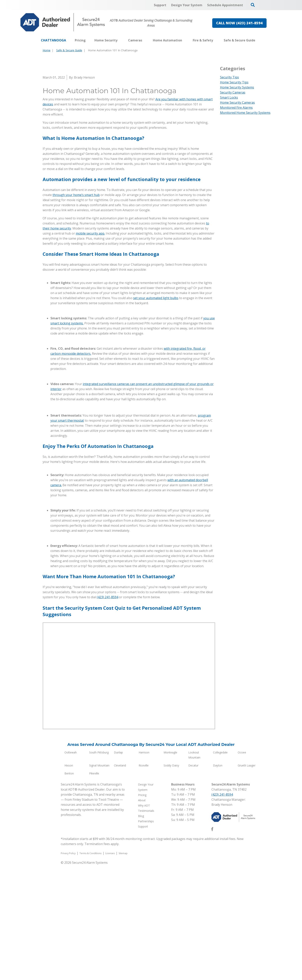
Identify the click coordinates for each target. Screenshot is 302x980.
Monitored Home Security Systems (245, 113)
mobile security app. (90, 348)
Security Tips (229, 77)
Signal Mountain (99, 880)
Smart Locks (229, 97)
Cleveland (120, 880)
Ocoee (242, 867)
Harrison (144, 867)
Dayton (218, 880)
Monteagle (170, 867)
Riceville (144, 880)
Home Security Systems (237, 87)
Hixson (69, 880)
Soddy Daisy (171, 880)
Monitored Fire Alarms (236, 108)
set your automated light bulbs (156, 413)
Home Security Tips (234, 82)
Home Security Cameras (237, 102)
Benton (69, 888)
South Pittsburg (99, 867)
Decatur (193, 880)
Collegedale (220, 867)
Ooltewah (71, 867)
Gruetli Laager (247, 880)
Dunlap (118, 867)
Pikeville (94, 888)
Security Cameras (233, 92)
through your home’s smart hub (76, 310)
